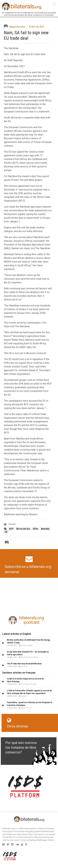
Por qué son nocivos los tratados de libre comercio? (21, 748)
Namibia (45, 529)
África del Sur (23, 529)
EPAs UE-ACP (37, 27)
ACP (11, 529)
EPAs (36, 529)
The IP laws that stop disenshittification (24, 664)
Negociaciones (17, 27)
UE (6, 532)
